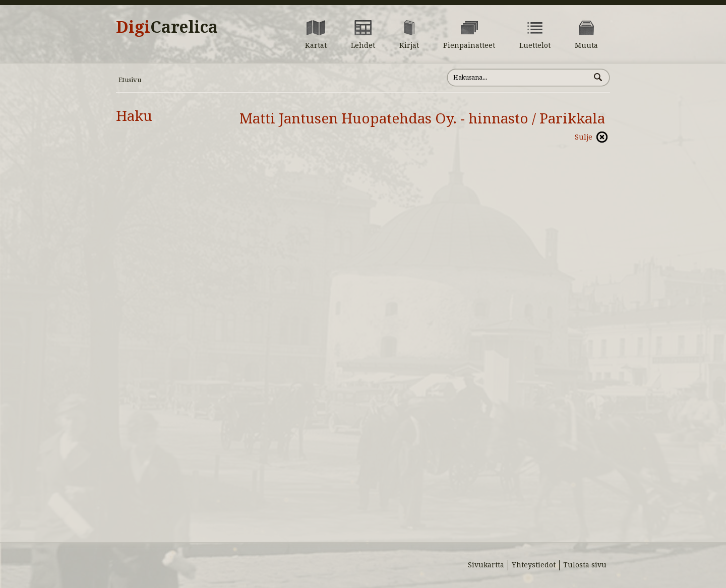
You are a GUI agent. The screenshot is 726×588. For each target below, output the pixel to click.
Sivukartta (486, 565)
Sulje (584, 137)
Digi (167, 27)
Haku (134, 116)
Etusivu (130, 80)
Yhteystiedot (534, 565)
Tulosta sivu (585, 565)
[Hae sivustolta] (519, 78)
